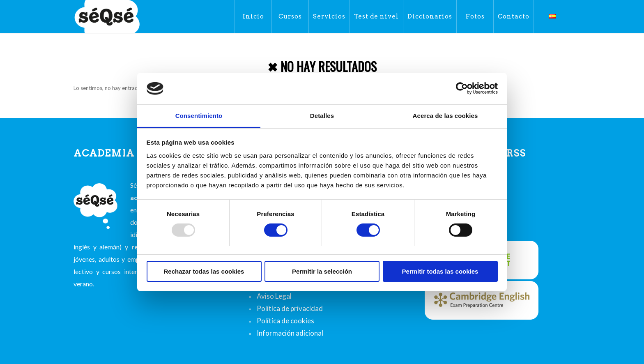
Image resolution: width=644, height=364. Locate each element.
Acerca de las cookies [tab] (445, 116)
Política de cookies (285, 321)
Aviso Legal (274, 296)
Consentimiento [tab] (199, 116)
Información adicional (290, 333)
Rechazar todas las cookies (204, 271)
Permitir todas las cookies (440, 271)
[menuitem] (253, 16)
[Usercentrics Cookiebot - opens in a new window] (462, 88)
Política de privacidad (290, 308)
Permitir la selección (322, 271)
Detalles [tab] (322, 116)
